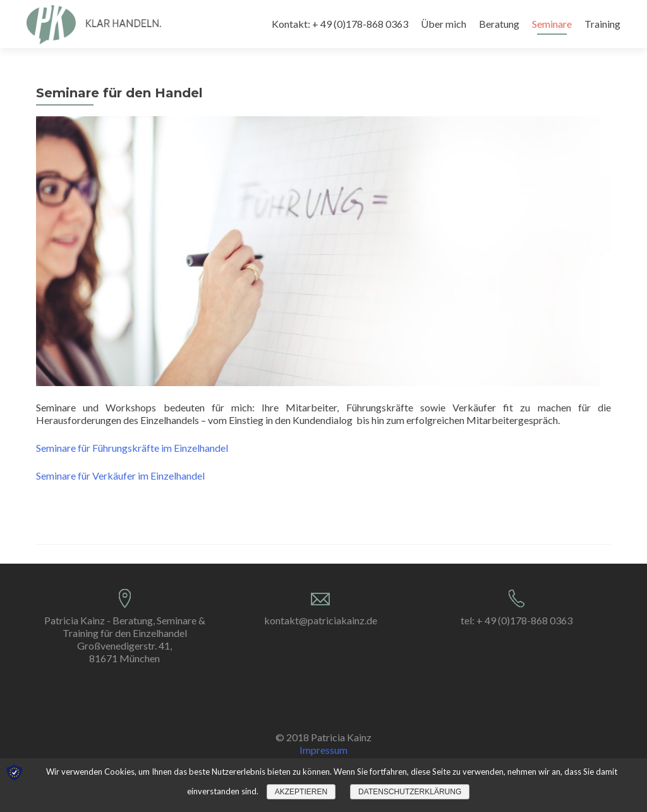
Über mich (444, 24)
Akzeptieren (301, 792)
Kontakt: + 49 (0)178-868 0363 (340, 24)
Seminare (552, 24)
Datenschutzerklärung (410, 792)
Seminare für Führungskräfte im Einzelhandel (132, 448)
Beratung (499, 24)
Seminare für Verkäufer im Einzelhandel (120, 476)
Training (602, 24)
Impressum (323, 750)
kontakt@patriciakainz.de (321, 620)
